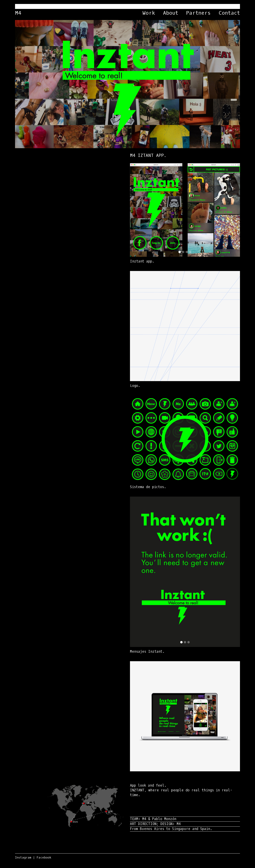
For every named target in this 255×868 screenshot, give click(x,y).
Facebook (44, 858)
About (171, 13)
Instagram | (25, 858)
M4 (18, 13)
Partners (198, 13)
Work (149, 13)
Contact (229, 13)
